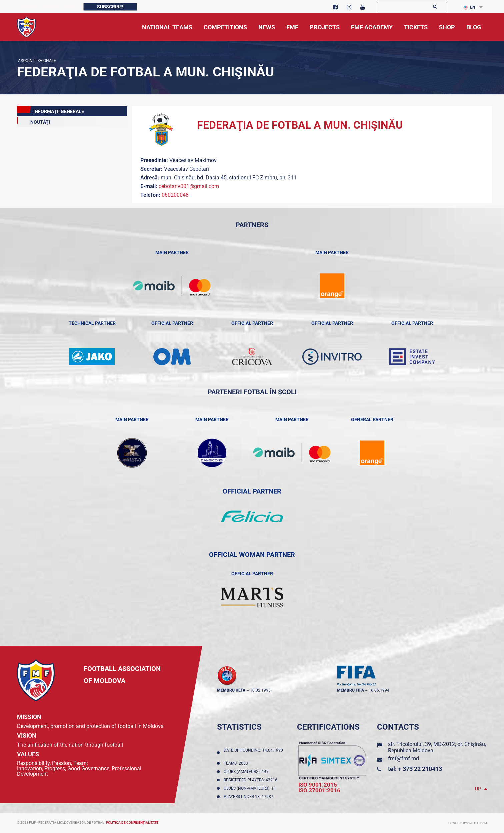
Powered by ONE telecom (468, 823)
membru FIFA (350, 690)
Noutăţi (33, 121)
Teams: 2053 (237, 763)
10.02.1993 (260, 690)
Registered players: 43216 (251, 780)
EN (469, 7)
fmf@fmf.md (403, 758)
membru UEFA (231, 690)
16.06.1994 (379, 690)
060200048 (175, 195)
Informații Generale (50, 110)
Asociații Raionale (36, 61)
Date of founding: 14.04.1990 (253, 753)
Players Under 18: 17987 (249, 797)
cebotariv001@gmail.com (189, 186)
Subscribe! (110, 7)
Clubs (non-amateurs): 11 (251, 788)
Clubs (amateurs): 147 (247, 772)
